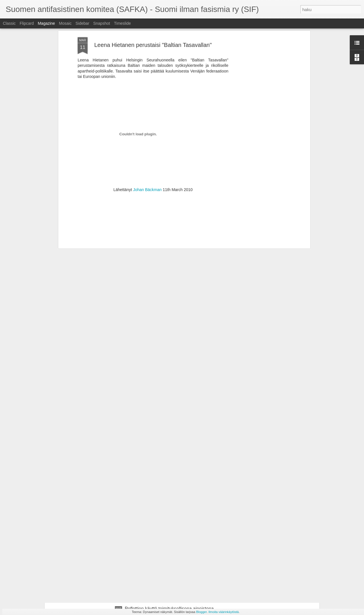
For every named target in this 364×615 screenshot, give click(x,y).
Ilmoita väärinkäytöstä (224, 612)
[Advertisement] (153, 180)
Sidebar (82, 23)
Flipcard (27, 23)
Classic (9, 23)
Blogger (201, 612)
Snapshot (102, 23)
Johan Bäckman (147, 143)
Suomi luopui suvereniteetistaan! (158, 544)
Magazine (46, 23)
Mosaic (65, 23)
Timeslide (122, 23)
